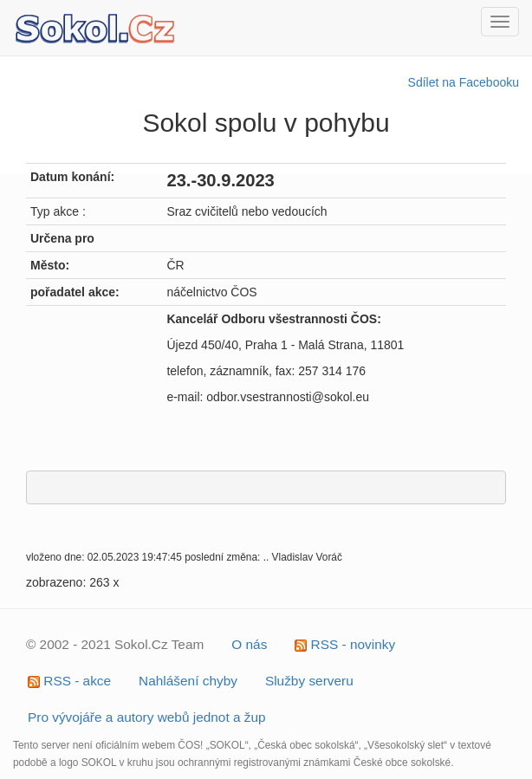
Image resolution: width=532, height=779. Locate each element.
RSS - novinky (345, 644)
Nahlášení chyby (188, 681)
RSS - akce (69, 681)
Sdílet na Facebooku (464, 82)
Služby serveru (309, 681)
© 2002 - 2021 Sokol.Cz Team (115, 644)
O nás (249, 644)
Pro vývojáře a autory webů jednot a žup (147, 717)
